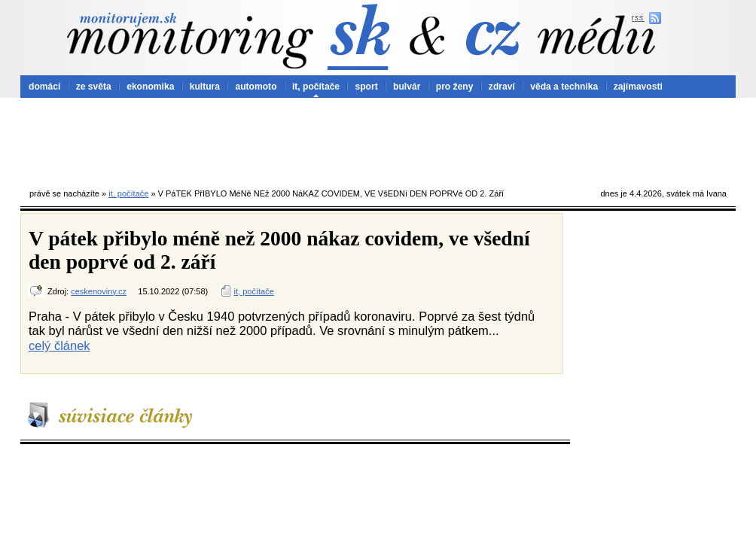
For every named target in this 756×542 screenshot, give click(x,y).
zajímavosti (638, 87)
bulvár (407, 87)
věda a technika (564, 87)
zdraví (502, 87)
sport (366, 87)
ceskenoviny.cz (99, 291)
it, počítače (316, 87)
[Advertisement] (378, 139)
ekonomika (150, 87)
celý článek (59, 346)
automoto (256, 87)
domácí (44, 87)
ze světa (94, 87)
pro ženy (455, 87)
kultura (205, 87)
